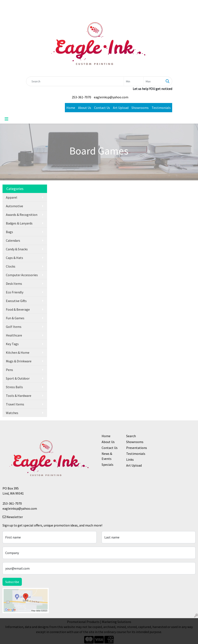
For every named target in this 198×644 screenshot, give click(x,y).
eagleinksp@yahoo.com (111, 97)
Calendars (13, 240)
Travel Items (15, 404)
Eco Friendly (15, 292)
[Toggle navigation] (7, 119)
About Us (85, 108)
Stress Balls (14, 387)
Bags (9, 232)
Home (71, 108)
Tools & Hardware (19, 396)
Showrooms (140, 108)
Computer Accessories (22, 275)
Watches (12, 413)
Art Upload (121, 108)
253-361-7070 (81, 97)
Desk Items (14, 284)
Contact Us (102, 108)
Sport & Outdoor (18, 378)
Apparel (12, 197)
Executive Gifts (16, 301)
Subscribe (12, 582)
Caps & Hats (14, 258)
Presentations (136, 448)
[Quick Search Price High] (153, 81)
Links (130, 459)
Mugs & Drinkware (19, 361)
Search (131, 436)
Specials (108, 465)
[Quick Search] (75, 81)
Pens (9, 370)
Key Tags (12, 344)
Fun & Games (15, 318)
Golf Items (14, 327)
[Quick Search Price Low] (134, 81)
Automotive (14, 206)
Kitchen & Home (18, 352)
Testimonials (161, 108)
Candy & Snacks (17, 249)
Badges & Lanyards (19, 223)
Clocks (11, 266)
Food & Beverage (18, 309)
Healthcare (14, 335)
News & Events (107, 456)
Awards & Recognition (22, 215)
